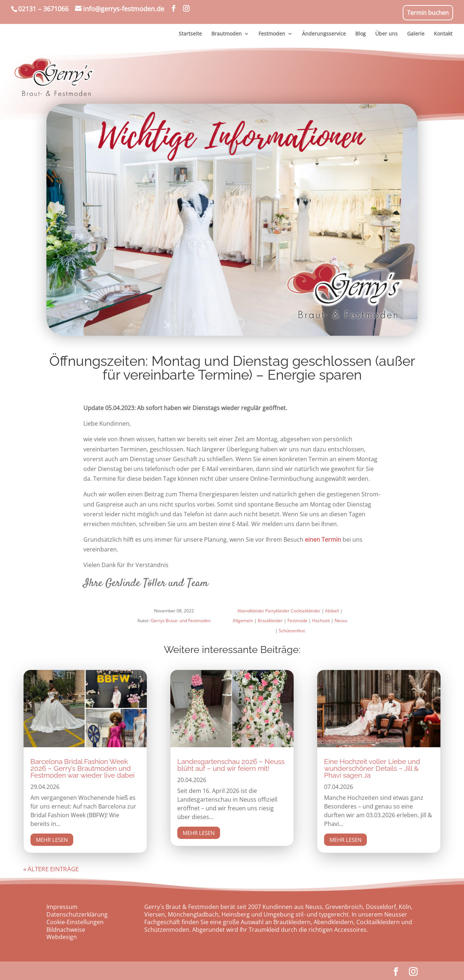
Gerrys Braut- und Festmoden (181, 621)
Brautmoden (227, 34)
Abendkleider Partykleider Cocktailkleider (279, 611)
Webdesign (62, 937)
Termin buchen (428, 13)
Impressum (62, 907)
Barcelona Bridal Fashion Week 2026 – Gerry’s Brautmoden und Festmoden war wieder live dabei (82, 768)
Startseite (190, 34)
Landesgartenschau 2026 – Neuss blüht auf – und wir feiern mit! (231, 765)
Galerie (416, 34)
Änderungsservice (324, 34)
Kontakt (443, 34)
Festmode (297, 621)
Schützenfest (292, 631)
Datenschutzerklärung (77, 914)
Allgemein (243, 621)
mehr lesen (52, 840)
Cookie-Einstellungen (75, 922)
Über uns (386, 34)
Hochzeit (321, 621)
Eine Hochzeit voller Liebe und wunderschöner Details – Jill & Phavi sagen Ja (372, 768)
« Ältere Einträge (51, 869)
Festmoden (272, 34)
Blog (361, 34)
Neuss (341, 621)
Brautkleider (270, 621)
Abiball (332, 611)
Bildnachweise (66, 930)
